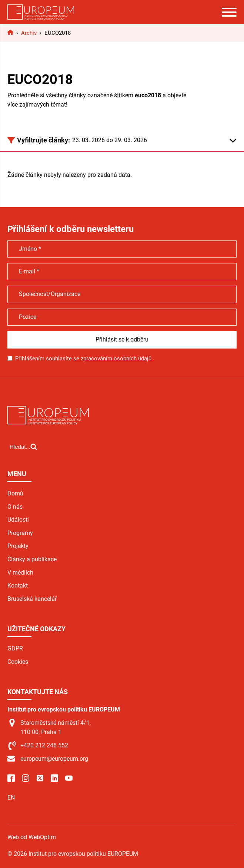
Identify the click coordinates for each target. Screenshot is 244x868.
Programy (20, 533)
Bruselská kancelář (32, 599)
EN (11, 798)
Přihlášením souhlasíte (84, 359)
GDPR (15, 648)
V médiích (20, 573)
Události (18, 520)
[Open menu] (229, 12)
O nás (15, 507)
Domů (15, 493)
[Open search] (23, 447)
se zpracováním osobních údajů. (113, 359)
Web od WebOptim (32, 837)
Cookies (18, 662)
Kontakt (18, 586)
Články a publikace (32, 559)
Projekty (18, 546)
